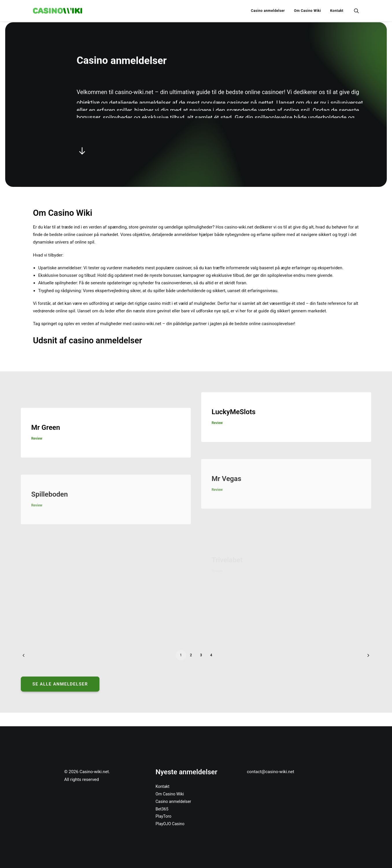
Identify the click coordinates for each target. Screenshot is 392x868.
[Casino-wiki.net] (58, 11)
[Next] (362, 657)
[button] (356, 11)
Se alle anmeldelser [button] (60, 684)
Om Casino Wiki (307, 11)
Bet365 (162, 809)
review (37, 448)
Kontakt (337, 11)
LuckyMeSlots (234, 434)
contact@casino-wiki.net (271, 772)
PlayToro (163, 816)
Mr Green (46, 437)
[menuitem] (268, 11)
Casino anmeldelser (268, 11)
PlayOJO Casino (170, 824)
